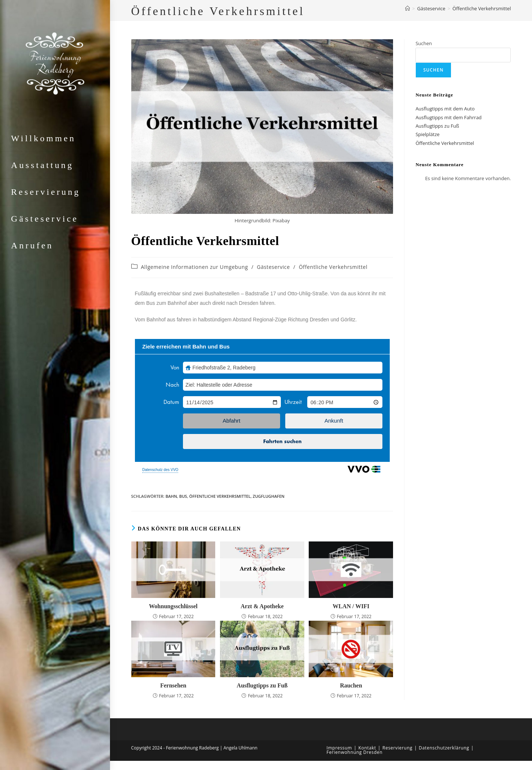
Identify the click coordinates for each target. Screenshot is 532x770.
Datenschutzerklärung (444, 748)
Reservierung (397, 748)
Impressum (340, 748)
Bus (183, 496)
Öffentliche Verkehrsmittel (482, 8)
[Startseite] (408, 8)
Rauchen (351, 685)
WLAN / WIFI (351, 606)
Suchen (424, 43)
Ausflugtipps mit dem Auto (445, 109)
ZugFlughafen (269, 496)
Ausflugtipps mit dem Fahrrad (448, 117)
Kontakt (367, 748)
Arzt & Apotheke (262, 606)
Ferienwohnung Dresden (355, 752)
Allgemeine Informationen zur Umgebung (194, 267)
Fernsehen (173, 685)
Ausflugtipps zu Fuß (262, 685)
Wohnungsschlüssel (173, 606)
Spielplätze (427, 134)
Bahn (171, 496)
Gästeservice (274, 267)
